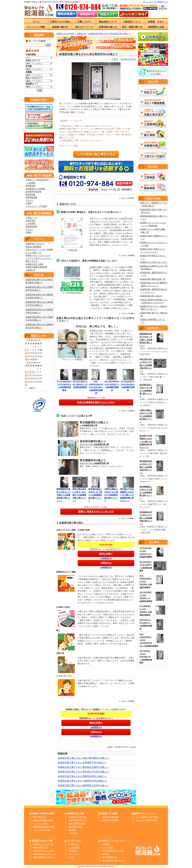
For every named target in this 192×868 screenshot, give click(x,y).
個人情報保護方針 (109, 857)
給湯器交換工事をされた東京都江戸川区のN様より (83, 772)
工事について (84, 22)
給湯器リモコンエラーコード (38, 255)
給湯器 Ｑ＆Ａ (156, 22)
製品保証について (108, 22)
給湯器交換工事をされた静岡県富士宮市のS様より (83, 785)
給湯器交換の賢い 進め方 (151, 296)
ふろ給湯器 (31, 183)
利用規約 (106, 854)
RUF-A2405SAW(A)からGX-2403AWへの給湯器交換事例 (96, 387)
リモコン (30, 200)
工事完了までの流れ (60, 22)
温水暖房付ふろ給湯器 (35, 189)
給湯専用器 (31, 186)
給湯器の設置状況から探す (44, 827)
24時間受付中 (106, 558)
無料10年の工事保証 (110, 820)
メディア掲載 (108, 847)
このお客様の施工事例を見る (96, 154)
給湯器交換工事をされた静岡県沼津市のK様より (82, 776)
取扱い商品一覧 (40, 817)
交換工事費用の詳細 (77, 824)
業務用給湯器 (31, 197)
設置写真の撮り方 (108, 27)
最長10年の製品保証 (110, 817)
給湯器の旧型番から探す (43, 820)
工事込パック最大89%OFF (37, 180)
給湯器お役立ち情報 (34, 264)
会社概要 (106, 844)
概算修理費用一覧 (40, 847)
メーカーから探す (40, 824)
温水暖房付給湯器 (33, 192)
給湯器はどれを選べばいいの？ (154, 262)
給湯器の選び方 (60, 27)
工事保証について (132, 22)
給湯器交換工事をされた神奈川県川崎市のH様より (83, 758)
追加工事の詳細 (75, 827)
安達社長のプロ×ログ (35, 244)
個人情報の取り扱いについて (114, 860)
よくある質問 (74, 847)
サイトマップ (149, 2)
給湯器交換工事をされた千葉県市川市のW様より (82, 781)
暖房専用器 (31, 195)
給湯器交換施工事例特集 (36, 267)
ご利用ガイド (162, 2)
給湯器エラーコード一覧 (43, 844)
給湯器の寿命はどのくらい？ (45, 854)
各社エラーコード (84, 27)
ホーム (36, 22)
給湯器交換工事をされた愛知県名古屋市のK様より (83, 767)
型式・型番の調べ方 (132, 27)
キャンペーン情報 (36, 27)
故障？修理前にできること (44, 857)
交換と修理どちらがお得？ (44, 851)
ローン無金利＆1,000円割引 (147, 817)
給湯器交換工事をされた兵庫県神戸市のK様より (82, 762)
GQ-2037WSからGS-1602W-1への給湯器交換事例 (80, 384)
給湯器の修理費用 (33, 247)
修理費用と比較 (156, 27)
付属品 (29, 203)
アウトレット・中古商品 (36, 206)
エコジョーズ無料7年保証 (146, 820)
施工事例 (72, 830)
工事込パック (31, 218)
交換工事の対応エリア (78, 820)
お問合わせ (73, 851)
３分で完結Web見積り (42, 830)
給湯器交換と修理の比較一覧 (153, 279)
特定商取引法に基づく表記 (113, 851)
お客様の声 (31, 270)
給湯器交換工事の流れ (78, 817)
